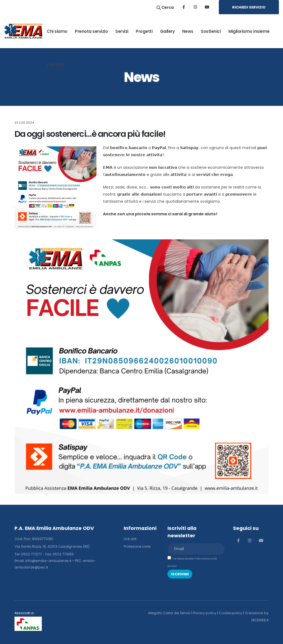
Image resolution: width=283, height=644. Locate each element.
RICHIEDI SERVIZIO (249, 7)
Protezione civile (138, 546)
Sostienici (211, 31)
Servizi (122, 31)
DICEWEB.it (260, 620)
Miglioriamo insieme (249, 31)
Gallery (167, 31)
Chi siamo (57, 31)
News (188, 31)
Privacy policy (209, 613)
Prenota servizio (91, 31)
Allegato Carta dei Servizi (172, 613)
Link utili (130, 539)
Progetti (144, 31)
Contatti (55, 65)
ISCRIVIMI (180, 574)
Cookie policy (235, 613)
